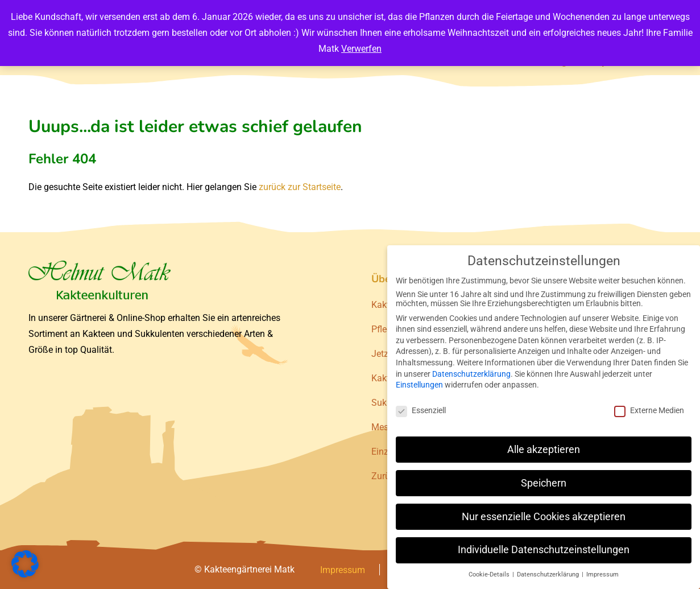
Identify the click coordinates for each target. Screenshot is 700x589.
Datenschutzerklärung (471, 374)
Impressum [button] (602, 574)
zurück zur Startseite (300, 187)
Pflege (384, 329)
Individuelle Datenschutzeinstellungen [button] (544, 550)
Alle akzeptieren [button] (544, 450)
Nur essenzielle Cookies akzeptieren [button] (544, 517)
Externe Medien (649, 410)
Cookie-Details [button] (490, 574)
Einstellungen (419, 385)
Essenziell (421, 410)
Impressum (343, 570)
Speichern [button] (544, 483)
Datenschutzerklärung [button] (549, 574)
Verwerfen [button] (361, 49)
